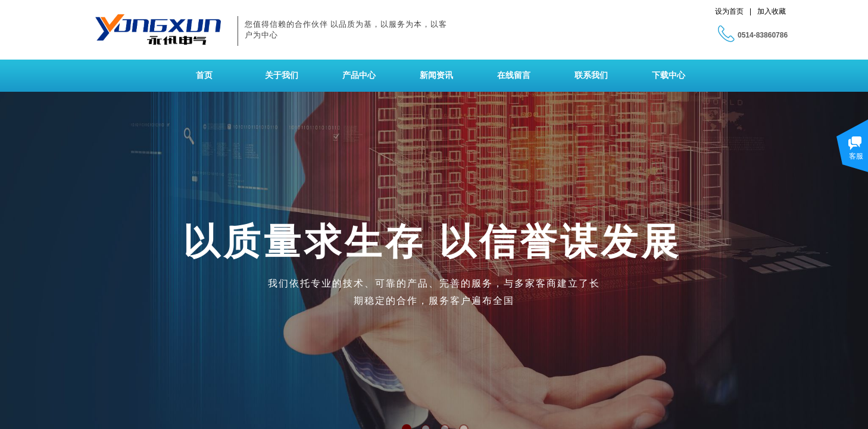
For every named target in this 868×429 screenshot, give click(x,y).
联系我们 (591, 75)
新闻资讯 (436, 75)
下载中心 (669, 75)
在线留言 (514, 75)
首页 (204, 75)
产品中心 (359, 75)
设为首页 (729, 11)
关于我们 (282, 75)
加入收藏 (772, 11)
